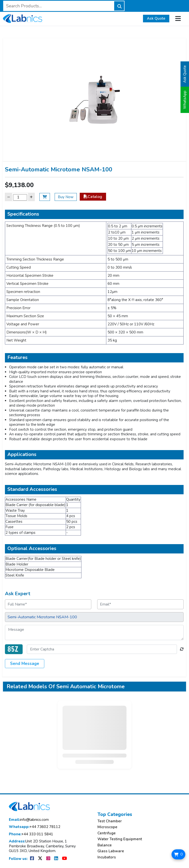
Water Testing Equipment (120, 839)
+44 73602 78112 (35, 827)
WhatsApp (185, 100)
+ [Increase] (31, 197)
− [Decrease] (9, 197)
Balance (105, 845)
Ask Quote (156, 18)
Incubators (107, 857)
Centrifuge (107, 833)
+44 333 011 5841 (31, 834)
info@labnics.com (29, 820)
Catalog (93, 197)
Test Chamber (110, 821)
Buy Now (66, 197)
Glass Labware (111, 851)
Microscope (107, 827)
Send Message (25, 664)
